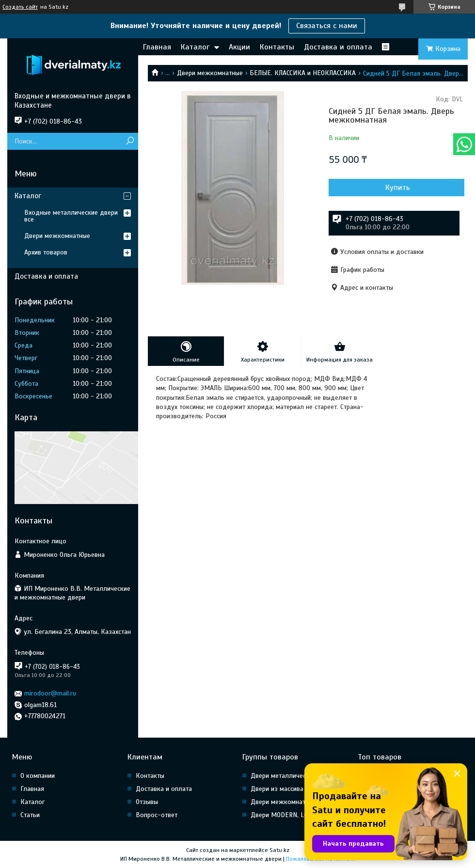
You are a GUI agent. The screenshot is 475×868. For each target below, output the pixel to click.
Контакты (277, 47)
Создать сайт (20, 7)
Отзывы (147, 802)
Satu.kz (279, 850)
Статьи (30, 815)
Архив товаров (46, 252)
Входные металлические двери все (71, 216)
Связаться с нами (327, 26)
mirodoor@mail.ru (50, 693)
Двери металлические (283, 776)
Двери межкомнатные (210, 73)
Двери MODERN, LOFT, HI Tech (294, 815)
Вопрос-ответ (157, 815)
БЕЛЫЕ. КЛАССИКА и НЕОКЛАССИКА (303, 73)
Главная (157, 47)
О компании (38, 776)
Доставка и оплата (338, 47)
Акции (239, 47)
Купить (398, 188)
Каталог (195, 47)
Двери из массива (277, 789)
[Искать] (130, 141)
